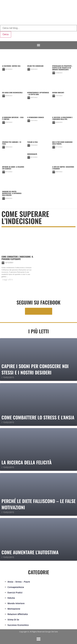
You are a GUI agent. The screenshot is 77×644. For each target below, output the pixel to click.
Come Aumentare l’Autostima (30, 552)
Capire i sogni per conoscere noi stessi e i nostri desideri (35, 369)
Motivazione (14, 609)
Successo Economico (18, 625)
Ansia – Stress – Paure (19, 582)
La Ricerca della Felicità (27, 462)
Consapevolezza (16, 587)
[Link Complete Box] (63, 64)
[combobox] (38, 28)
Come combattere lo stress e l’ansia (38, 417)
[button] (39, 45)
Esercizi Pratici (15, 593)
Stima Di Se (13, 620)
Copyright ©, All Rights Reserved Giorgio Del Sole (38, 632)
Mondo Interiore (16, 603)
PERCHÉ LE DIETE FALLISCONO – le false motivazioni (38, 504)
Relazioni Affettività (18, 614)
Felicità (11, 598)
